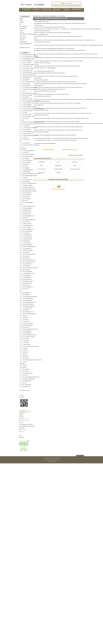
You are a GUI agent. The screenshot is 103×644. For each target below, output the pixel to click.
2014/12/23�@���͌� (25, 126)
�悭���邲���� (77, 10)
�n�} (20, 435)
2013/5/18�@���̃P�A (25, 168)
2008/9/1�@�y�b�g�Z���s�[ (25, 262)
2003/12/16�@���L (24, 341)
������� (23, 28)
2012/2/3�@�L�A (24, 201)
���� (22, 21)
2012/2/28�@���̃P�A (25, 181)
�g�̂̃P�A (22, 32)
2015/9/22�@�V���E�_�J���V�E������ (25, 109)
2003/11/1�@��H (24, 348)
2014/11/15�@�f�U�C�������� (25, 128)
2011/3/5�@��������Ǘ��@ (25, 220)
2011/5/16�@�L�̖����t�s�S (25, 216)
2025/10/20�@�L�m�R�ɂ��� (25, 55)
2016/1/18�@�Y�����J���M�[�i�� (25, 101)
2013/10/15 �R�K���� (23, 148)
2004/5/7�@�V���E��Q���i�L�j (25, 329)
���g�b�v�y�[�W (25, 46)
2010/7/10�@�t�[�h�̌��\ (25, 231)
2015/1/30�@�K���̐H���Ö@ (25, 124)
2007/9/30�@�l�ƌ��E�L (25, 279)
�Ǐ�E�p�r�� (56, 10)
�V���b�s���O (46, 10)
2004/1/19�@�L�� (24, 339)
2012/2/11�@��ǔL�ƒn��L (25, 185)
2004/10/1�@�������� (25, 325)
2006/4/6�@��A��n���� (25, 304)
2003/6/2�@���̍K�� (25, 387)
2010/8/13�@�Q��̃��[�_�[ (25, 229)
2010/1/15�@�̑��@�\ (25, 233)
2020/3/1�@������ (25, 86)
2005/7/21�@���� (24, 310)
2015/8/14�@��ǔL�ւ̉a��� (25, 111)
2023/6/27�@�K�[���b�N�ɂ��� (25, 57)
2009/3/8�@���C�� (25, 258)
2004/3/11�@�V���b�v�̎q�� (25, 337)
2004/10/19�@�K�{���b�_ (25, 323)
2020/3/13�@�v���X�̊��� (25, 82)
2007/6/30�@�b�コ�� (25, 285)
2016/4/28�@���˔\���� (25, 95)
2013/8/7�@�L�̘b (24, 166)
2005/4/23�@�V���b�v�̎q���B (25, 314)
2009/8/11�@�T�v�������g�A (25, 247)
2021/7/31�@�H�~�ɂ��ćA (25, 66)
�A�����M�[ (53, 16)
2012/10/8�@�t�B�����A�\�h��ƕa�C (25, 174)
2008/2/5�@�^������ (25, 272)
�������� (23, 42)
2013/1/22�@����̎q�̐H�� (25, 170)
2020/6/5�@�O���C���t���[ (25, 74)
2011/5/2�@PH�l (23, 218)
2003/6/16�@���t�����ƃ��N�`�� (25, 377)
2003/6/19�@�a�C (24, 375)
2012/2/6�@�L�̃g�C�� (25, 195)
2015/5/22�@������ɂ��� (25, 116)
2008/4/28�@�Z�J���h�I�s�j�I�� (25, 268)
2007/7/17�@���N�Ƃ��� (25, 281)
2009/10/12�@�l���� (25, 243)
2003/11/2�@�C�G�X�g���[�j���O (25, 346)
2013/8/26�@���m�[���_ (25, 156)
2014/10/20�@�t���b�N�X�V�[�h (25, 135)
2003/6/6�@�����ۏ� (25, 381)
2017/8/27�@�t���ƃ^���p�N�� (25, 88)
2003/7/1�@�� (23, 366)
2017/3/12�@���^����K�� (25, 89)
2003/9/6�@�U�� (24, 352)
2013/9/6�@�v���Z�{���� (25, 155)
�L (21, 24)
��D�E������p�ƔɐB (25, 44)
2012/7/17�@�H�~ (24, 178)
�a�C (21, 30)
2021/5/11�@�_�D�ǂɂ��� (25, 68)
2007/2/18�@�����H (25, 293)
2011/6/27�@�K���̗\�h (25, 210)
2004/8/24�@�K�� (24, 327)
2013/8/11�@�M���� (25, 162)
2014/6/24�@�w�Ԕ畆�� (25, 140)
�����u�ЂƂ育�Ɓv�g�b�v (76, 155)
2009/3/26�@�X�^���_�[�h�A (25, 254)
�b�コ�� (22, 36)
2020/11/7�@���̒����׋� (25, 72)
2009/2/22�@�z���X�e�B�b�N (25, 260)
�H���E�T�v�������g (25, 34)
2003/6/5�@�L (23, 383)
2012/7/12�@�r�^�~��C (25, 179)
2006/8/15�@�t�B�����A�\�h (25, 302)
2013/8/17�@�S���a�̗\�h (25, 160)
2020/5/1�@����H (25, 80)
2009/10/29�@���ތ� (25, 241)
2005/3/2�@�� (23, 316)
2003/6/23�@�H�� (24, 371)
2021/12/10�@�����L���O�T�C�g (25, 64)
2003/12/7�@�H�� (24, 343)
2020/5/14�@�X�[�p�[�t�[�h (25, 76)
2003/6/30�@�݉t (23, 367)
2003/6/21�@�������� (25, 373)
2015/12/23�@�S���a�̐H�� (25, 103)
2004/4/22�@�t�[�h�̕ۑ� (25, 331)
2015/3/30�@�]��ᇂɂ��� (25, 119)
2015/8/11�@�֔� (23, 112)
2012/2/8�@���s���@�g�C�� (25, 191)
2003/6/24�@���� (25, 369)
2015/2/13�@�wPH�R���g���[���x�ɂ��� (25, 122)
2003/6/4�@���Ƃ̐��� (25, 385)
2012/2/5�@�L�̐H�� (25, 197)
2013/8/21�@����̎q (25, 158)
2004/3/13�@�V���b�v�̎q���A (25, 335)
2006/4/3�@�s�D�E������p (25, 306)
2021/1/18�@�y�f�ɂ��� (25, 70)
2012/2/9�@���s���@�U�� (25, 189)
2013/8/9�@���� (24, 164)
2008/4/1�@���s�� (25, 270)
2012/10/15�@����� (25, 172)
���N (21, 19)
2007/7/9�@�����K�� (25, 283)
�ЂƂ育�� (45, 16)
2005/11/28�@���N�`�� (25, 308)
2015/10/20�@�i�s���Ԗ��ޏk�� (25, 107)
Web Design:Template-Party (51, 462)
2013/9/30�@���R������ (25, 151)
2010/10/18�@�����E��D (25, 225)
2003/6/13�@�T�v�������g (25, 379)
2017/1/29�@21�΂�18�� (23, 91)
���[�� (22, 437)
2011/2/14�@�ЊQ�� (25, 222)
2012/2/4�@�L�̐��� (25, 199)
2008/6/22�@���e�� (25, 266)
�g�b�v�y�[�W (37, 16)
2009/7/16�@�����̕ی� (25, 249)
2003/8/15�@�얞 (23, 354)
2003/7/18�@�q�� (24, 358)
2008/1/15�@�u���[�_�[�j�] (25, 273)
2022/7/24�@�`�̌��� (25, 63)
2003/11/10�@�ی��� (25, 344)
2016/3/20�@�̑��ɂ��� (25, 99)
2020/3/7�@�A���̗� (25, 84)
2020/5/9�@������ (25, 78)
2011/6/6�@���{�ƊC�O (25, 212)
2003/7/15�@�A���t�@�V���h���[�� (25, 360)
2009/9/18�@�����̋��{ (25, 245)
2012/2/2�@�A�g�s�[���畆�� (25, 203)
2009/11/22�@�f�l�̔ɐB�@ (25, 239)
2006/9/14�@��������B (25, 298)
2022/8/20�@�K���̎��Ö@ (25, 61)
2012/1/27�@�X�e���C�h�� (25, 206)
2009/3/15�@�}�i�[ (24, 256)
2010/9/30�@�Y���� (25, 227)
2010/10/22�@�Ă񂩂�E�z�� (25, 224)
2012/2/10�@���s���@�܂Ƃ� (25, 187)
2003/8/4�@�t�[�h (24, 356)
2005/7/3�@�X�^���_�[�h (25, 312)
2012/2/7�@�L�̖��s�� (25, 193)
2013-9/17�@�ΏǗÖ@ (24, 153)
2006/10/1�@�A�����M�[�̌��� (25, 296)
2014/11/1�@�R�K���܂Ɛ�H (25, 134)
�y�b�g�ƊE (23, 38)
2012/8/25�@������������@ (25, 176)
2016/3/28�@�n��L (24, 97)
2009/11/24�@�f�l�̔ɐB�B (25, 235)
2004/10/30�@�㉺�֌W (25, 321)
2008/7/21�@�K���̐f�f (25, 264)
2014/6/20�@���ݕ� (25, 143)
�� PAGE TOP (80, 456)
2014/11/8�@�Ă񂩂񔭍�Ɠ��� (25, 130)
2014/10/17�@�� (24, 137)
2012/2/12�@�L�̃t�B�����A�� (25, 183)
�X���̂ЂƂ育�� (26, 10)
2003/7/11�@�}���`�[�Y (23, 363)
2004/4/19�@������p (25, 333)
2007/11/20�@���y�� (25, 275)
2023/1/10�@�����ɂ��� (25, 59)
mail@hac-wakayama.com (55, 460)
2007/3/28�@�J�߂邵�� (24, 290)
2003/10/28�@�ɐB (24, 350)
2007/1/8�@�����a (25, 295)
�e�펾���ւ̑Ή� (36, 10)
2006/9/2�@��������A (25, 300)
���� (22, 40)
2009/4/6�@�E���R (25, 252)
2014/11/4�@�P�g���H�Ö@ (25, 132)
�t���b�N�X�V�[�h (52, 135)
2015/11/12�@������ (25, 105)
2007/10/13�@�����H (25, 277)
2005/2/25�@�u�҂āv (24, 318)
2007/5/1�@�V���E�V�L (25, 287)
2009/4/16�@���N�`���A (25, 250)
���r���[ (66, 10)
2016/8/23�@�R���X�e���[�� (25, 93)
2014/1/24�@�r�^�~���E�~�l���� (25, 145)
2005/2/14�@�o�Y (24, 320)
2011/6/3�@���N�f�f (25, 214)
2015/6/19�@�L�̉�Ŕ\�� (25, 114)
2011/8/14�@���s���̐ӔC (25, 208)
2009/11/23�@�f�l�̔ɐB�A (25, 237)
